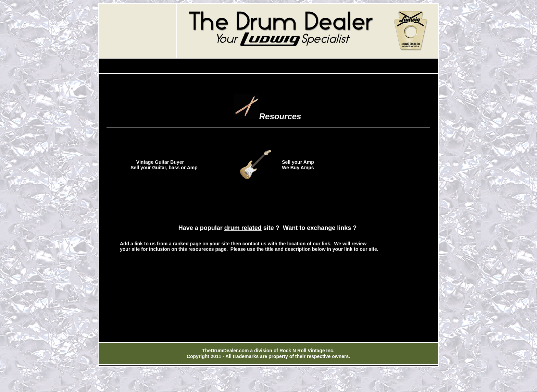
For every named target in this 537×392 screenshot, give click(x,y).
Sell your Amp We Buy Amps (298, 165)
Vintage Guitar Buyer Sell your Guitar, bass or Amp (156, 165)
